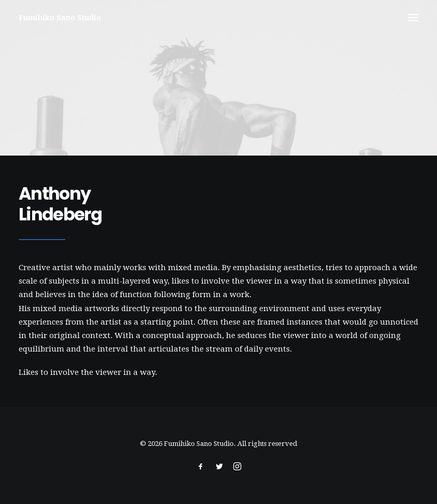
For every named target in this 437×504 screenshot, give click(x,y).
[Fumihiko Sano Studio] (60, 18)
